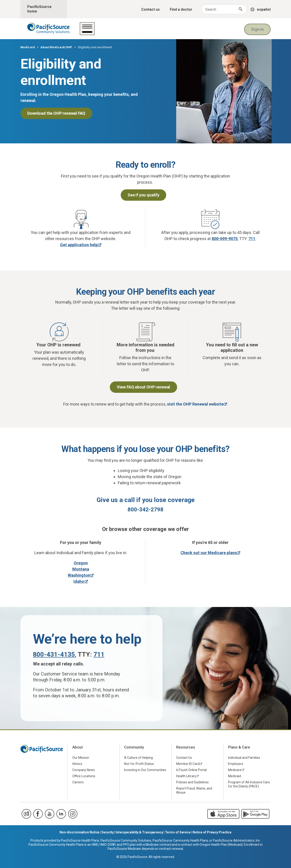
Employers (236, 764)
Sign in (257, 29)
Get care (91, 32)
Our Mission (81, 758)
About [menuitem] (78, 747)
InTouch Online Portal (191, 770)
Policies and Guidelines (192, 782)
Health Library (186, 776)
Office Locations (84, 776)
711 (252, 239)
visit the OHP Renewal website (195, 404)
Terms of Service (178, 832)
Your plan (115, 32)
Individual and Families (244, 758)
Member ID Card (188, 764)
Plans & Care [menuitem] (239, 747)
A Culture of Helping (138, 758)
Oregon (81, 563)
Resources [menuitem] (186, 747)
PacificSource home (39, 9)
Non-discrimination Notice (80, 832)
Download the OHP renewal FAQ (56, 113)
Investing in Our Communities (145, 770)
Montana (81, 569)
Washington (79, 575)
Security (108, 832)
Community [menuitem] (134, 747)
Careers (78, 782)
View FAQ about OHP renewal (143, 387)
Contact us (151, 9)
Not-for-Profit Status (139, 764)
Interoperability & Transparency (139, 832)
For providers (190, 32)
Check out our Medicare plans (209, 553)
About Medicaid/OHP (151, 32)
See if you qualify (143, 195)
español (264, 9)
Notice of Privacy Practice (212, 832)
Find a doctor (181, 9)
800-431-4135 (54, 654)
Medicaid (28, 47)
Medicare (235, 770)
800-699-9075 (225, 239)
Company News (84, 770)
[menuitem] (94, 758)
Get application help (79, 245)
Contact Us (184, 758)
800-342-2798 (145, 510)
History (77, 764)
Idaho (79, 581)
